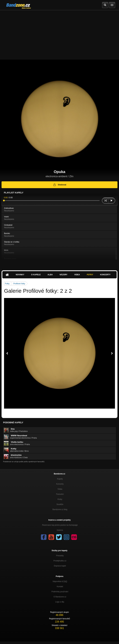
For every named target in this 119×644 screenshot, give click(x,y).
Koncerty (105, 275)
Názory (64, 275)
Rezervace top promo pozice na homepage (60, 525)
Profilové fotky (19, 284)
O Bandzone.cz (60, 597)
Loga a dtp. (60, 602)
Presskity (60, 556)
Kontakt (60, 587)
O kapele (36, 275)
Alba (50, 275)
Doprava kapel (60, 566)
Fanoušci (60, 494)
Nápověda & (60, 581)
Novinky (20, 275)
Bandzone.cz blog (60, 509)
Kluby (60, 499)
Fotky (90, 275)
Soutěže (60, 504)
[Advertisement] (59, 33)
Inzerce (60, 530)
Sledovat (60, 185)
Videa (77, 275)
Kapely (60, 479)
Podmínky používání (60, 592)
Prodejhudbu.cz (60, 561)
